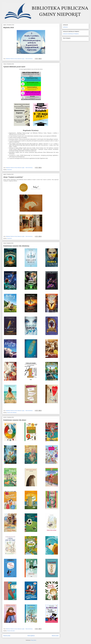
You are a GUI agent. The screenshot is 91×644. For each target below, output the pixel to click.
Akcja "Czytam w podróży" (13, 177)
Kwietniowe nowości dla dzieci (15, 420)
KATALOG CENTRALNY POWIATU (71, 34)
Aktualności (9, 170)
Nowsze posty (7, 636)
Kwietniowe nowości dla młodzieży (16, 246)
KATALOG (65, 27)
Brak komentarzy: (29, 59)
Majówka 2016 (9, 28)
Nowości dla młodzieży (12, 412)
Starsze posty (55, 636)
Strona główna (31, 636)
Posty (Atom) (33, 640)
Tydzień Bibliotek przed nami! (14, 67)
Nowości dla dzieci (11, 631)
